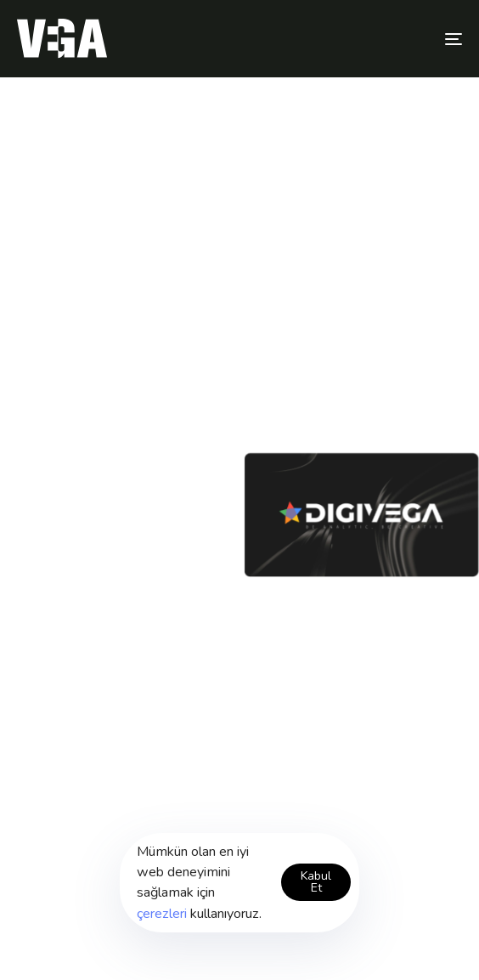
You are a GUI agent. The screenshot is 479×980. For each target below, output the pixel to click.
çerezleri (162, 914)
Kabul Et (316, 882)
